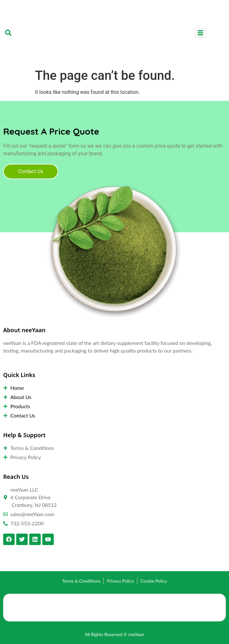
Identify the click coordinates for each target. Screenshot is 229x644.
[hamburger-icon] (201, 33)
